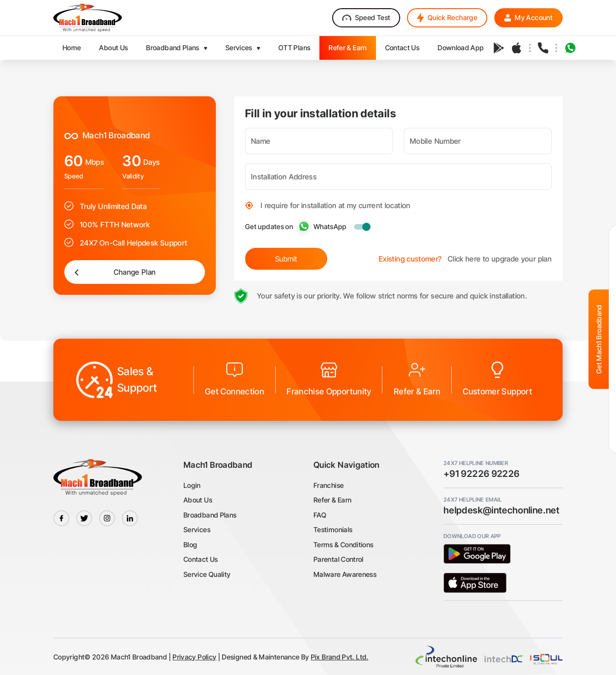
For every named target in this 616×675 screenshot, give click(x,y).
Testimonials (333, 530)
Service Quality (207, 574)
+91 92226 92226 (481, 474)
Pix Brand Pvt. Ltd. (340, 657)
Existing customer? (410, 256)
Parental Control (339, 559)
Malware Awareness (345, 574)
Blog (190, 545)
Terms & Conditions (343, 545)
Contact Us (201, 559)
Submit (286, 256)
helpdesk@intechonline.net (501, 510)
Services (197, 530)
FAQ (320, 515)
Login (192, 485)
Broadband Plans (210, 515)
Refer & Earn (332, 500)
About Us (198, 500)
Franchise (329, 485)
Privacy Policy (194, 657)
